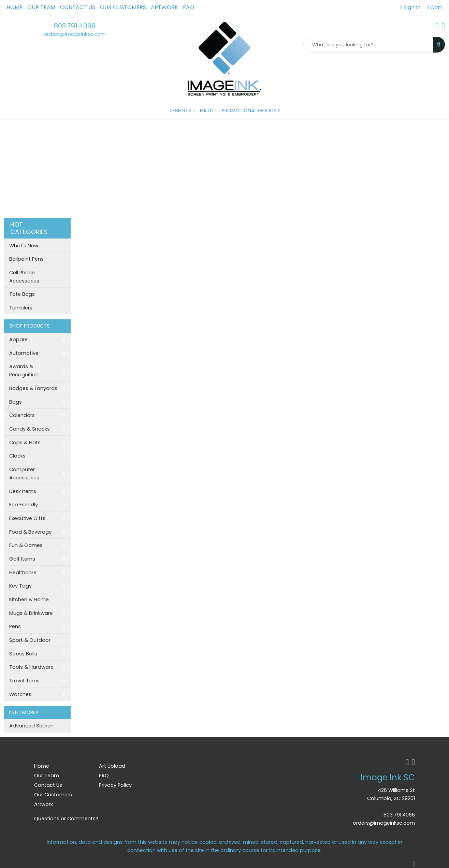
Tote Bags (22, 294)
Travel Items (24, 681)
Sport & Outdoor (30, 640)
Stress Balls (23, 654)
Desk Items (23, 491)
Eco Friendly (24, 505)
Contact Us (78, 7)
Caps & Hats (25, 443)
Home (15, 7)
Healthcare (23, 573)
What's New (24, 246)
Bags (16, 402)
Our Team (41, 7)
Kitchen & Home (29, 599)
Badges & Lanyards (33, 388)
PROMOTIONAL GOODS (249, 111)
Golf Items (22, 559)
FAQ (189, 7)
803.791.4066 (75, 26)
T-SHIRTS (180, 111)
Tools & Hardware (31, 667)
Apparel (19, 339)
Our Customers (123, 7)
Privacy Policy (115, 785)
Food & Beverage (31, 532)
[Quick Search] (368, 45)
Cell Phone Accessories (24, 277)
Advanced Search (31, 726)
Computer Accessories (24, 474)
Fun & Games (26, 545)
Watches (20, 694)
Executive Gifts (27, 518)
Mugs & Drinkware (31, 613)
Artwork (164, 7)
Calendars (22, 415)
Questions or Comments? (66, 819)
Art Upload (112, 766)
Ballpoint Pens (26, 259)
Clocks (17, 456)
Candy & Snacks (30, 429)
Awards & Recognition (24, 371)
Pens (15, 626)
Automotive (24, 353)
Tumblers (21, 308)
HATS (206, 111)
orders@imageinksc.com (75, 34)
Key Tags (20, 586)
